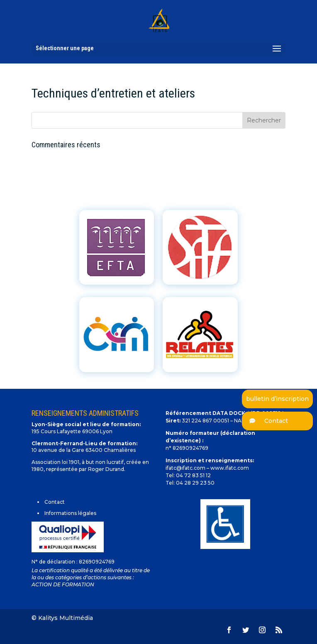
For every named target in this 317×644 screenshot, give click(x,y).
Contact (265, 421)
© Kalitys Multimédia (62, 618)
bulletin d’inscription (277, 399)
